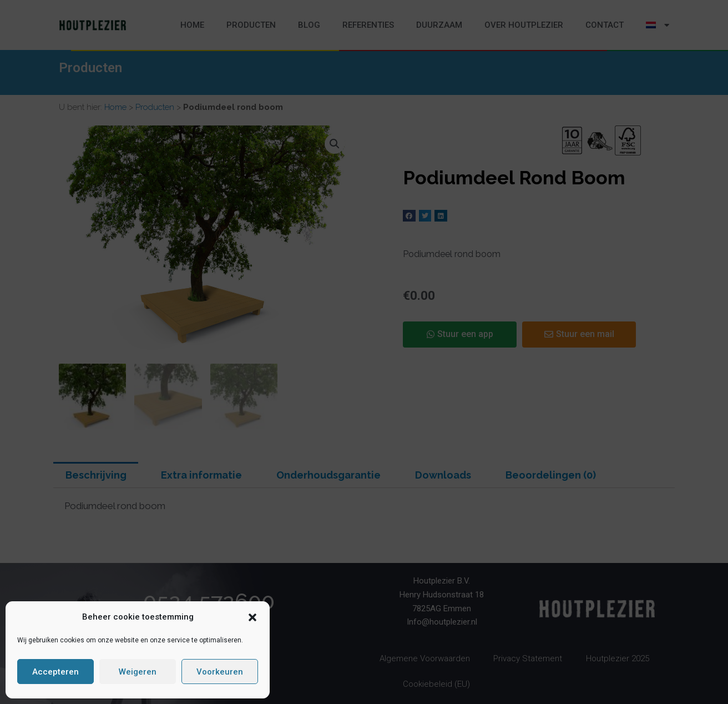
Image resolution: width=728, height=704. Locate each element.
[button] (252, 617)
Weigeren (138, 672)
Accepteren (55, 672)
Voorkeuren (220, 672)
